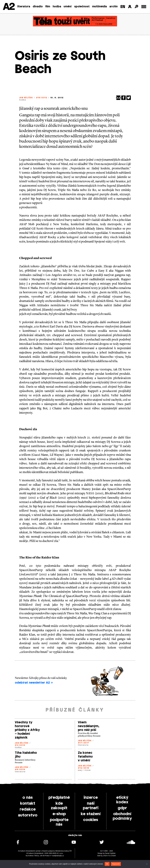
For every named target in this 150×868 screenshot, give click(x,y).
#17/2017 (84, 743)
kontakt (28, 803)
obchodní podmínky (122, 816)
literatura (24, 7)
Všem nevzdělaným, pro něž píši (89, 726)
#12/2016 (84, 768)
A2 (9, 7)
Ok (107, 864)
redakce (28, 809)
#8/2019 (20, 770)
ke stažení (91, 814)
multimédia (99, 7)
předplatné (59, 798)
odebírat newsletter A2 (34, 683)
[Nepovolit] (147, 864)
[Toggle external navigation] (144, 7)
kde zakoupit (59, 806)
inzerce (91, 798)
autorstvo (28, 815)
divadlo (38, 7)
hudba (57, 7)
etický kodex (122, 800)
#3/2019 (20, 745)
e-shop (59, 814)
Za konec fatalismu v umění (85, 757)
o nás (28, 798)
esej (80, 770)
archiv (114, 7)
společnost (82, 7)
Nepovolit (116, 864)
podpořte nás (59, 822)
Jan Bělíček (26, 98)
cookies (91, 820)
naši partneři (91, 806)
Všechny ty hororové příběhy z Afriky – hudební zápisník (27, 730)
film (48, 7)
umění (68, 7)
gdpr (122, 808)
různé (87, 770)
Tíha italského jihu (26, 755)
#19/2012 (42, 98)
